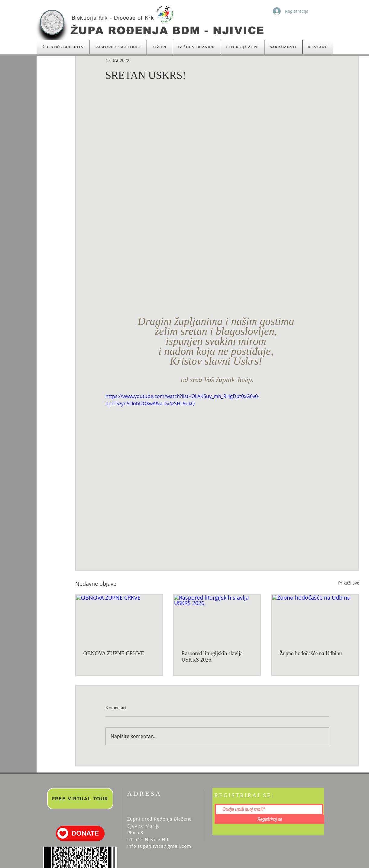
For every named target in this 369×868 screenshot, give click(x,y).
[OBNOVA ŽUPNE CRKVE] (119, 619)
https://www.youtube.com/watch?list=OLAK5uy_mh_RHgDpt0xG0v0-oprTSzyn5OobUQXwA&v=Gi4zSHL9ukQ (182, 400)
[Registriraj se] (269, 819)
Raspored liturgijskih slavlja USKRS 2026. (212, 657)
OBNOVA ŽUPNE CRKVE (114, 653)
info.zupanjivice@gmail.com (159, 846)
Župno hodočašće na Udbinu (311, 653)
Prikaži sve (349, 583)
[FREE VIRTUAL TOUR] (80, 799)
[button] (63, 47)
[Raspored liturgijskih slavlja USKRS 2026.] (217, 619)
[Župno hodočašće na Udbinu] (315, 619)
